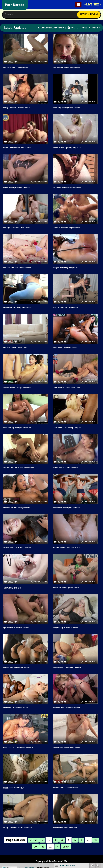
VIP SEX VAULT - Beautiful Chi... (70, 787)
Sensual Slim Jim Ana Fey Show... (21, 267)
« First (32, 840)
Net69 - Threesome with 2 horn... (21, 147)
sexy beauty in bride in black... (69, 627)
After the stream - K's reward (68, 307)
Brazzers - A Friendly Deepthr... (20, 707)
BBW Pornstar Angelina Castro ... (71, 587)
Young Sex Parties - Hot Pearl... (20, 227)
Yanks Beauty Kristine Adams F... (21, 187)
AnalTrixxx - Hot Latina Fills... (69, 347)
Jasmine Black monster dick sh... (71, 707)
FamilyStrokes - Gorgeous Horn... (22, 387)
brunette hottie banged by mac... (21, 307)
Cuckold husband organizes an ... (71, 227)
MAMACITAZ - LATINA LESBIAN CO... (23, 747)
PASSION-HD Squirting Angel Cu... (71, 147)
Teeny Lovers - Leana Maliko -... (20, 67)
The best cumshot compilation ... (71, 67)
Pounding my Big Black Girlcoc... (71, 107)
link (100, 816)
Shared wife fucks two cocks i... (70, 747)
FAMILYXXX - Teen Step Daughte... (71, 427)
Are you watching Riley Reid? (68, 267)
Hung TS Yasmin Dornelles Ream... (22, 828)
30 (42, 846)
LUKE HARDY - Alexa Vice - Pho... (70, 387)
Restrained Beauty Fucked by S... (70, 507)
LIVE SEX (93, 4)
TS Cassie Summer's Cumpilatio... (71, 187)
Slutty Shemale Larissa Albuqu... (21, 107)
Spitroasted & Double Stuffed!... (20, 627)
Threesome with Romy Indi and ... (21, 507)
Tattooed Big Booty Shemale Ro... (21, 427)
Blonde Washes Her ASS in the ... (70, 547)
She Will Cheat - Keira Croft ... (19, 347)
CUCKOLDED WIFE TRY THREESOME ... (24, 467)
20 (34, 846)
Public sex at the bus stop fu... (69, 467)
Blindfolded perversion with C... (20, 667)
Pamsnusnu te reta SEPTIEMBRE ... (72, 667)
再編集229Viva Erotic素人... (18, 787)
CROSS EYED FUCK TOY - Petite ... (21, 547)
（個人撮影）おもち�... (16, 587)
